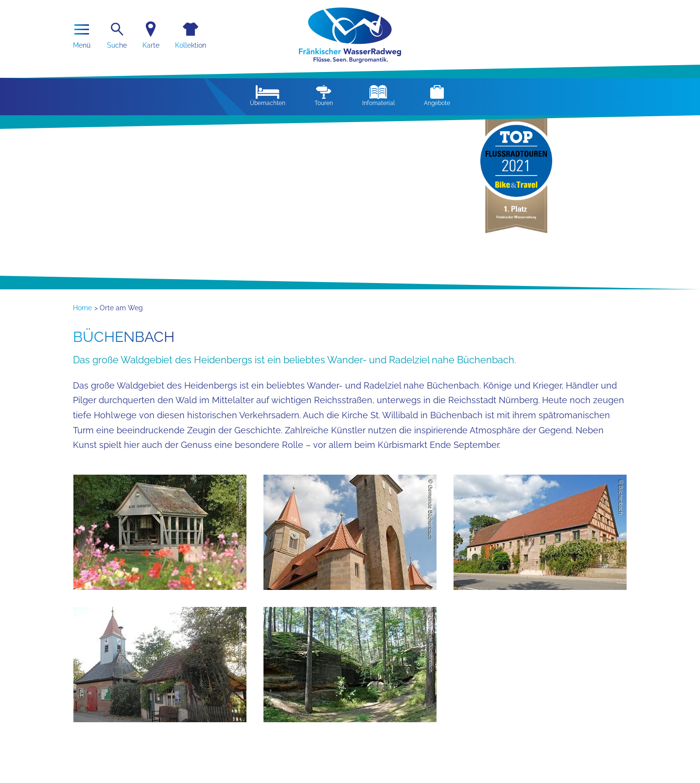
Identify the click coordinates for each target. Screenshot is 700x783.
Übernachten (268, 96)
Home (82, 308)
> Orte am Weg (119, 308)
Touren (324, 96)
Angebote (437, 96)
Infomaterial (378, 96)
